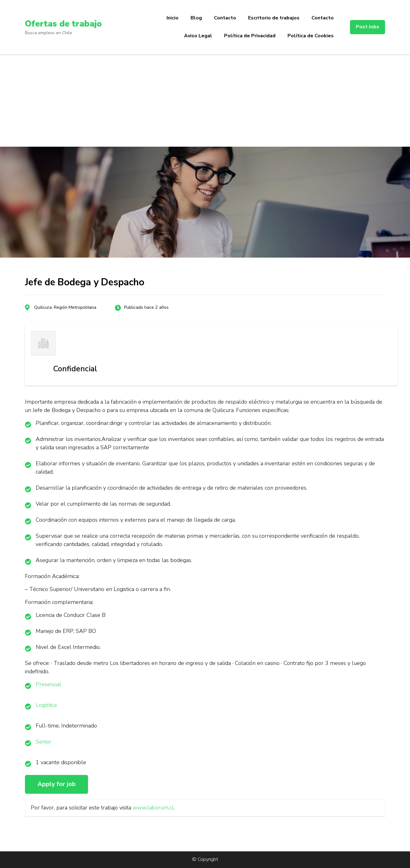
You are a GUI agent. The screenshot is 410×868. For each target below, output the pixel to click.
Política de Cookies (311, 36)
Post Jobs (368, 27)
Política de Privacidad (250, 36)
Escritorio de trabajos (274, 18)
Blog (196, 18)
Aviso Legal (198, 36)
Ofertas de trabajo (64, 24)
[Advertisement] (205, 100)
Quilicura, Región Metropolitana (65, 307)
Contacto (225, 18)
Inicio (173, 18)
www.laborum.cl (153, 808)
